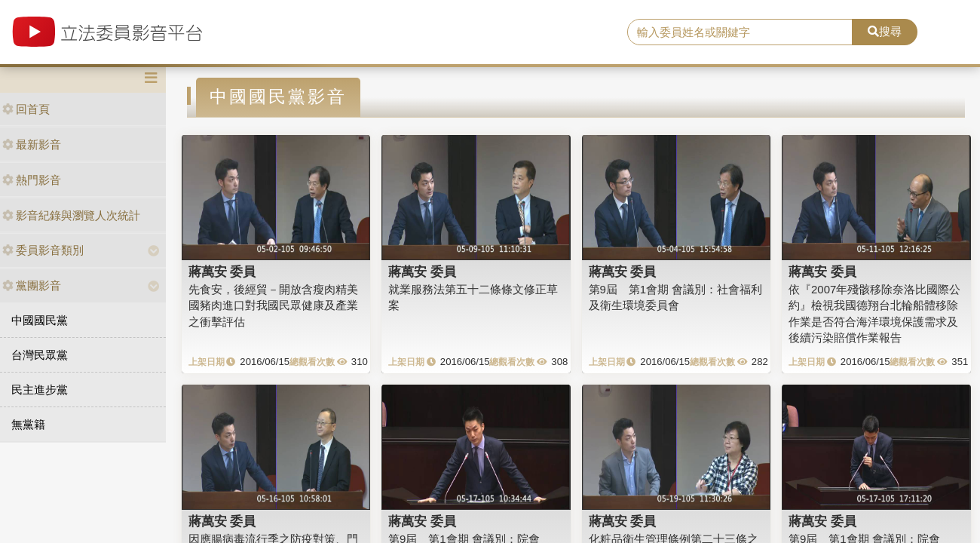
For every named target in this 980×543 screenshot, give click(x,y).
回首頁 (26, 109)
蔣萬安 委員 (222, 271)
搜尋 (885, 31)
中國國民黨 (40, 320)
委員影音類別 (43, 250)
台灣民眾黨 (40, 355)
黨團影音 (32, 285)
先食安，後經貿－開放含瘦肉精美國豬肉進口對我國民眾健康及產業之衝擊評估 (273, 305)
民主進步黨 (40, 390)
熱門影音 (32, 180)
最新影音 (32, 144)
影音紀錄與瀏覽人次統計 (71, 215)
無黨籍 (28, 424)
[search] (740, 32)
